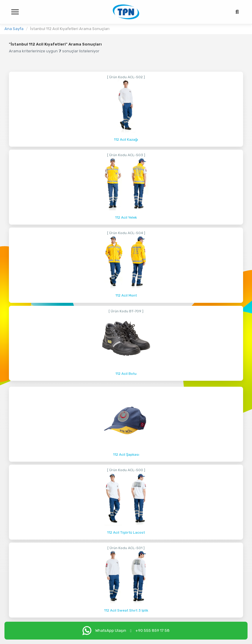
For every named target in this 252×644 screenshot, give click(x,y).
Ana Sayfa (14, 29)
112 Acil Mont (126, 295)
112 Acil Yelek (126, 217)
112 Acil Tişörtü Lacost (126, 532)
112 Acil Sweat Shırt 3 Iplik (126, 610)
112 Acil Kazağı (126, 140)
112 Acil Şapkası (126, 455)
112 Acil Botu (126, 374)
